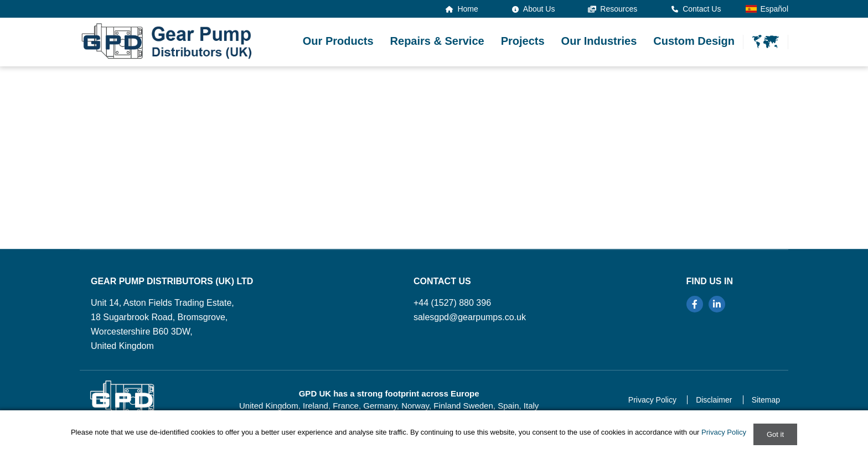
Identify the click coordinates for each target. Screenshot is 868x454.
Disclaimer (714, 400)
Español (767, 9)
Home (462, 9)
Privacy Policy (652, 400)
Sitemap (766, 400)
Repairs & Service (437, 41)
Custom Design (694, 41)
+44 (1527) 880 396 (452, 303)
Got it (775, 434)
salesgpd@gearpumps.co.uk (470, 317)
